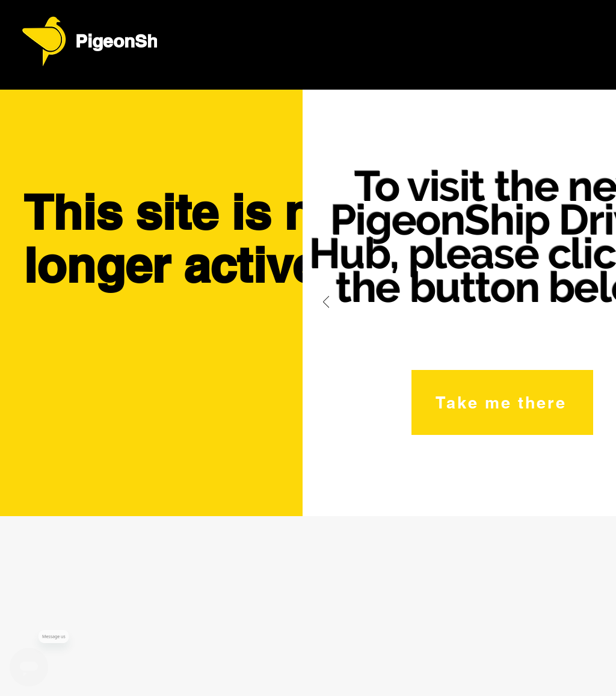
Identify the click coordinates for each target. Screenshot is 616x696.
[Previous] (326, 303)
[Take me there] (502, 402)
